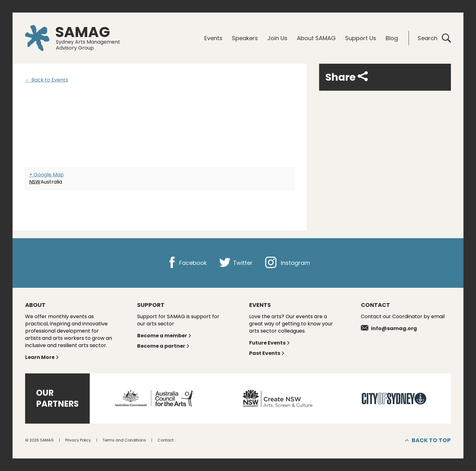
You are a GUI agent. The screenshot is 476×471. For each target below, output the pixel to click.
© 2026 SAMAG (39, 440)
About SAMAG (316, 38)
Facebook (187, 263)
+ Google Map (46, 175)
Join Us (277, 38)
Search (434, 38)
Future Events (270, 343)
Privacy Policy (78, 440)
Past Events (267, 353)
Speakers (245, 38)
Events (213, 38)
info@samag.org (389, 328)
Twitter (236, 263)
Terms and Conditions (124, 440)
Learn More (42, 357)
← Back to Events (47, 80)
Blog (392, 38)
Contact (166, 440)
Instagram (288, 263)
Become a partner (163, 346)
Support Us (361, 38)
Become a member (164, 336)
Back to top (428, 440)
